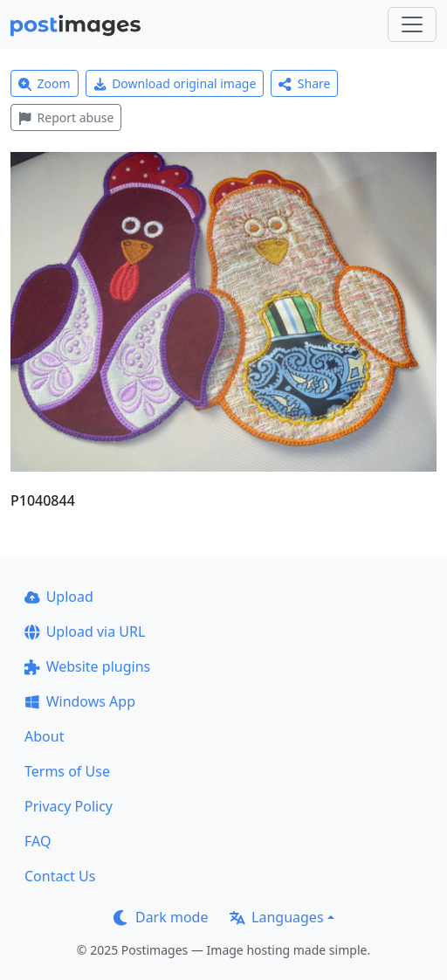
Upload (59, 597)
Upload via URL (85, 631)
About (44, 736)
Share (304, 83)
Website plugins (87, 666)
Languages (276, 917)
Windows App (80, 701)
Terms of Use (67, 771)
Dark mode (161, 917)
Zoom (45, 83)
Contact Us (60, 876)
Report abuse (66, 117)
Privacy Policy (69, 806)
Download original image (175, 83)
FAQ (38, 841)
